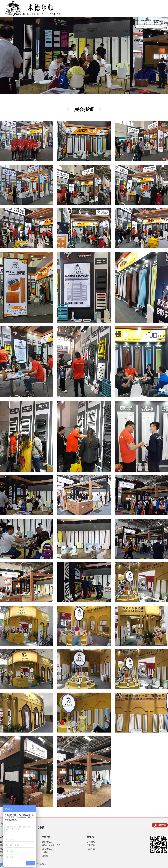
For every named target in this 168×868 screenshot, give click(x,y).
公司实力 (143, 31)
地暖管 (45, 852)
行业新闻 (91, 845)
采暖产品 (78, 31)
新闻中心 (94, 31)
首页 (64, 31)
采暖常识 (91, 849)
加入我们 (159, 31)
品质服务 (110, 31)
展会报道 (127, 31)
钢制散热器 (47, 842)
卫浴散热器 (47, 849)
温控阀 (45, 856)
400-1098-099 (158, 21)
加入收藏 (135, 21)
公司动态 (91, 842)
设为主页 (126, 21)
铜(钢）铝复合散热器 (51, 845)
